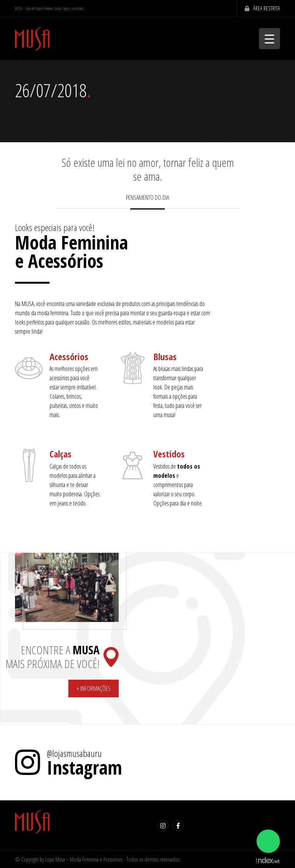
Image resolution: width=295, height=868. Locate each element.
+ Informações (94, 688)
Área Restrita (260, 8)
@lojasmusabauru (74, 753)
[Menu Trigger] (269, 39)
